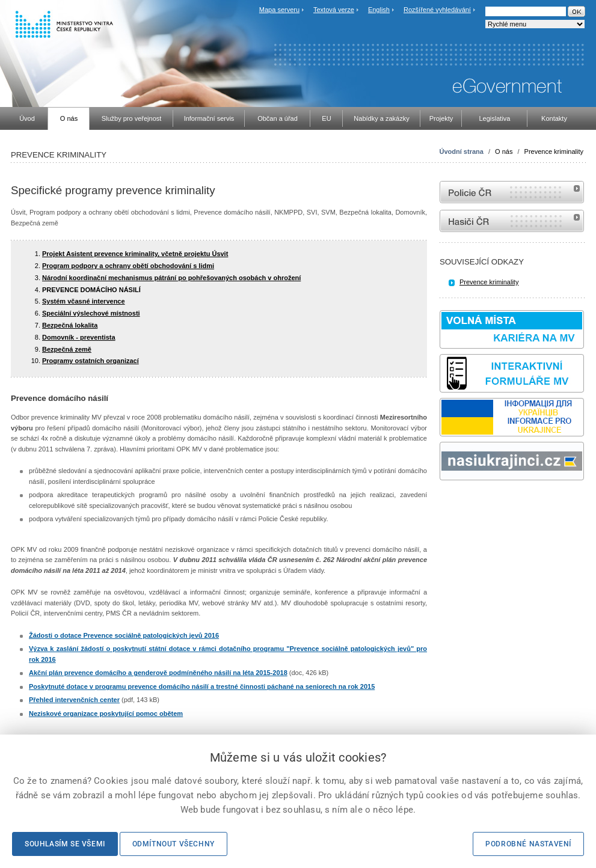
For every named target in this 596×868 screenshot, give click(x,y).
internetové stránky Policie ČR (512, 192)
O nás (504, 151)
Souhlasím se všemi (65, 844)
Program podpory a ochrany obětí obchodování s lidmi (128, 266)
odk (446, 503)
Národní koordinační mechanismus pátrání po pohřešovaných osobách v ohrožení (171, 278)
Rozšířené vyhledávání (437, 10)
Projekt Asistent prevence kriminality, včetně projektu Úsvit (135, 254)
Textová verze (334, 10)
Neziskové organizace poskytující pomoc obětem (106, 714)
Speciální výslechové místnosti (91, 313)
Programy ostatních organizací (91, 361)
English (379, 10)
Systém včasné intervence (84, 301)
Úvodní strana (462, 151)
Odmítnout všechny (174, 844)
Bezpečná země (67, 349)
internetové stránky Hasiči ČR (512, 221)
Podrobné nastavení (528, 844)
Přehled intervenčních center (74, 700)
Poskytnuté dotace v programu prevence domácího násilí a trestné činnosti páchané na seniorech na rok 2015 (202, 686)
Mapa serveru (279, 10)
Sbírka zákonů (441, 503)
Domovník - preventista (79, 337)
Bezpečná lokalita (70, 325)
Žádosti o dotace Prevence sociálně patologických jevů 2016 (124, 635)
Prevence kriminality (554, 151)
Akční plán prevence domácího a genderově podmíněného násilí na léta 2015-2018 (158, 673)
